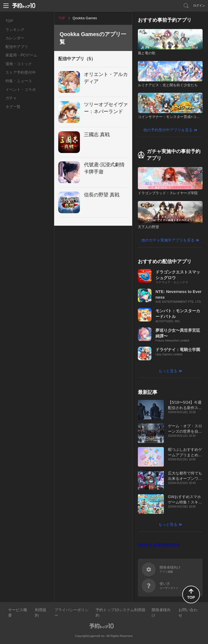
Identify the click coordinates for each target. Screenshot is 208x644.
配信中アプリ (17, 47)
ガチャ (11, 98)
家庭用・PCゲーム (21, 55)
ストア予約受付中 (21, 72)
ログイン (199, 5)
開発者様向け (161, 613)
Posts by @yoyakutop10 (158, 545)
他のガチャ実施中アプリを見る (168, 240)
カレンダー (15, 38)
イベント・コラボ (21, 90)
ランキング (15, 30)
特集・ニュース (19, 81)
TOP (9, 21)
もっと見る (168, 371)
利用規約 (41, 613)
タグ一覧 (13, 107)
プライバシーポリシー (71, 613)
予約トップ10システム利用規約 (121, 613)
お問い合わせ (188, 613)
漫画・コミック (19, 64)
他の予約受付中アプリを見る (168, 130)
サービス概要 (18, 613)
